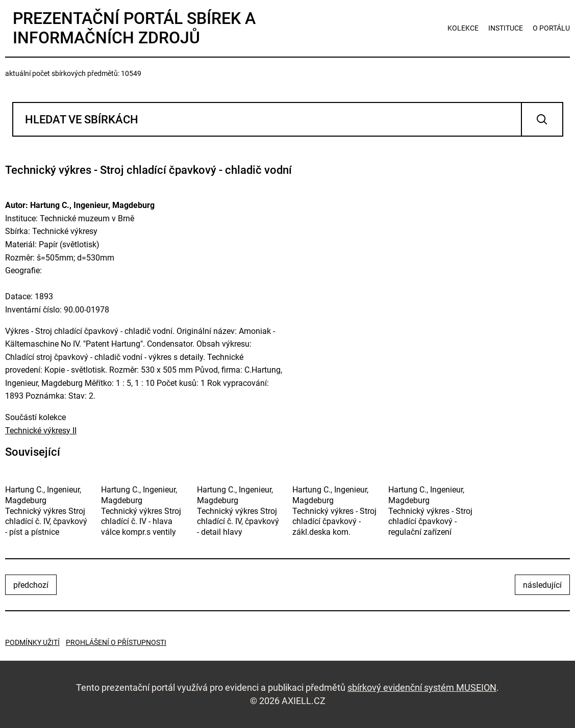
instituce (506, 28)
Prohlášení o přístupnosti (116, 642)
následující (542, 585)
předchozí (31, 585)
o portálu (551, 28)
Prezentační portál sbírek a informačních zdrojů (134, 28)
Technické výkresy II (41, 431)
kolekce (463, 28)
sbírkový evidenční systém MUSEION (422, 687)
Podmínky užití (32, 642)
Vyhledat (542, 119)
